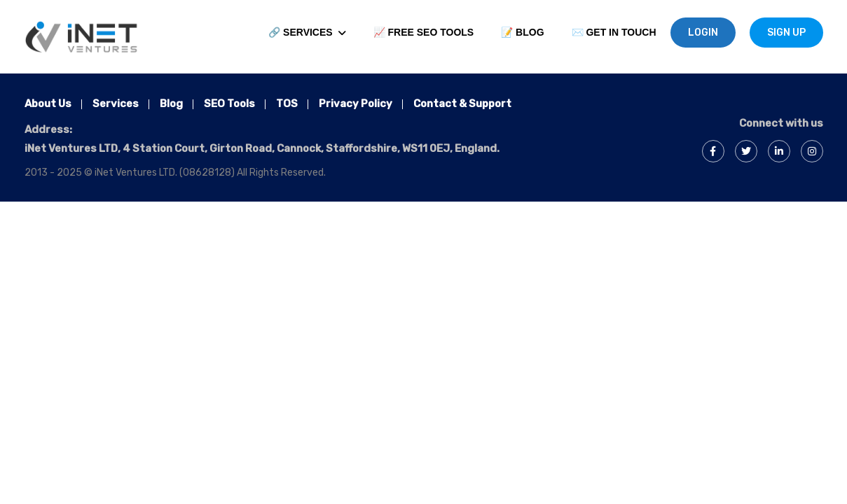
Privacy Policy (356, 104)
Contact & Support (462, 104)
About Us (48, 104)
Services (116, 104)
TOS (287, 104)
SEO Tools (229, 104)
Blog (171, 104)
